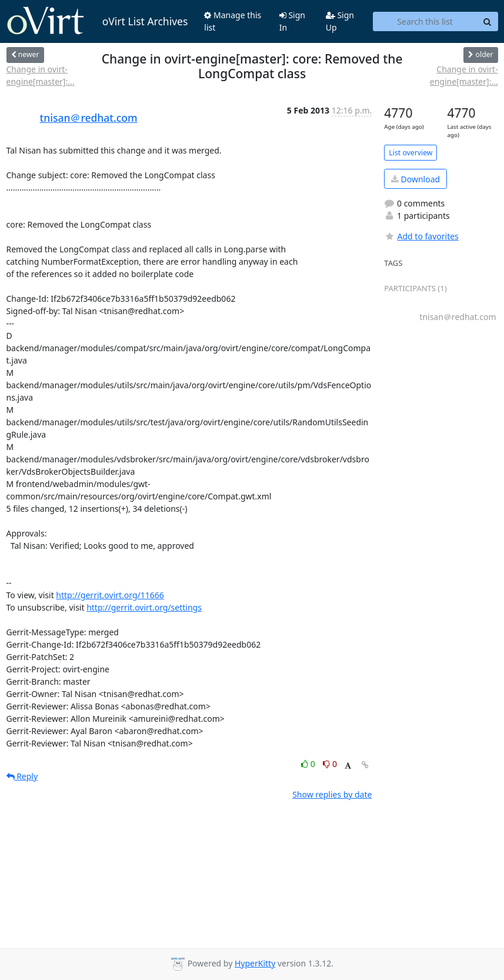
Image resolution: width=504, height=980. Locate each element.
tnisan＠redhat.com (89, 118)
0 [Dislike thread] (330, 764)
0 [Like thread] (309, 764)
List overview (410, 153)
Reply (22, 776)
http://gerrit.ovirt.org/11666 (110, 595)
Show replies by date (332, 794)
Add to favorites (421, 236)
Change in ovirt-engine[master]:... (41, 75)
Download (415, 179)
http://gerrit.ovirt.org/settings (144, 607)
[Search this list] (425, 22)
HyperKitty (255, 963)
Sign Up (340, 21)
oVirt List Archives (97, 21)
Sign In (292, 21)
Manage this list (233, 21)
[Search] (488, 22)
